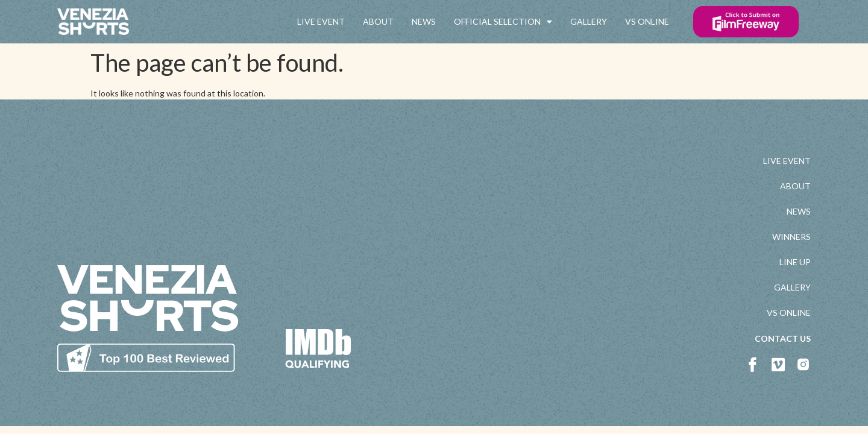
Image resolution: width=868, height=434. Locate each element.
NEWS (424, 21)
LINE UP (795, 262)
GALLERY (589, 21)
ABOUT (378, 21)
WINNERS (791, 237)
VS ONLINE (647, 21)
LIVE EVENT (321, 21)
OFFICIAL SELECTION (503, 22)
